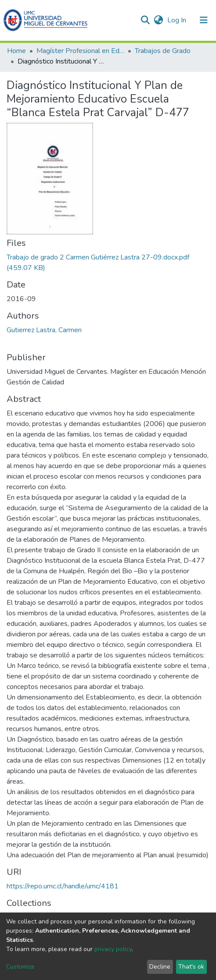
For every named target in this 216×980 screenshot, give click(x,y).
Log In (178, 20)
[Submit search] (145, 20)
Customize (20, 967)
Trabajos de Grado (163, 51)
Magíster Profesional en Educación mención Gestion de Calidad (80, 51)
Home (16, 51)
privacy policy (113, 949)
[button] (158, 20)
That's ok (191, 967)
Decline (160, 967)
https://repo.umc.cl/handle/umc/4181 (63, 886)
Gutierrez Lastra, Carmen (44, 330)
